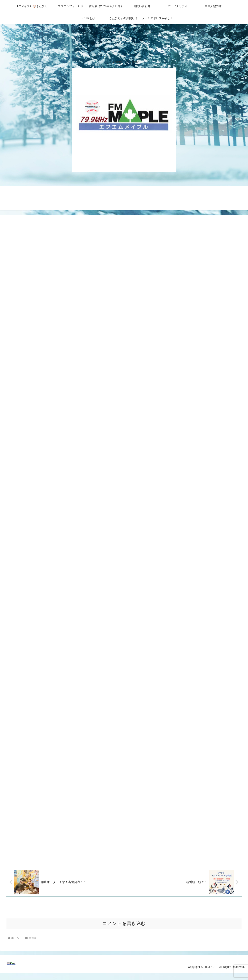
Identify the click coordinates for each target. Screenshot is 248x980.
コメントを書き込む (124, 925)
